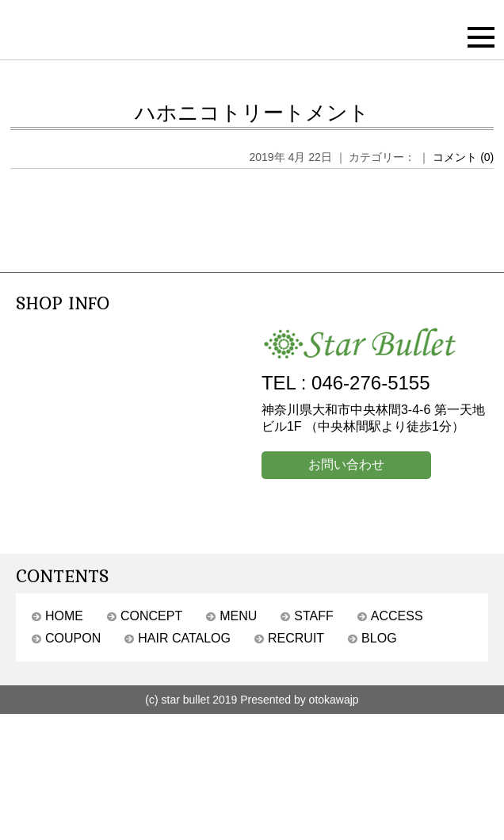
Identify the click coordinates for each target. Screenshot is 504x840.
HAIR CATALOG (184, 638)
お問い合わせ (346, 464)
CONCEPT (151, 616)
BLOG (379, 638)
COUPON (73, 638)
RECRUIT (296, 638)
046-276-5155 (370, 383)
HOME (64, 616)
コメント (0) (463, 157)
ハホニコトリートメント (252, 113)
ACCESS (397, 616)
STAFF (313, 616)
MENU (238, 616)
